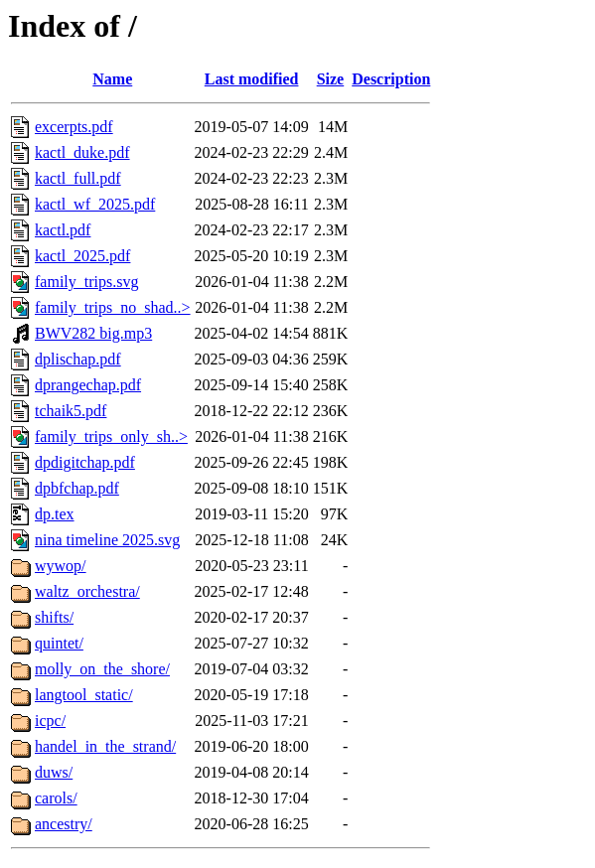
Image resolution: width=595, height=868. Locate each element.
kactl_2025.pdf (82, 256)
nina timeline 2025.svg (107, 540)
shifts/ (54, 617)
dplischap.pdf (78, 359)
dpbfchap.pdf (77, 488)
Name (112, 79)
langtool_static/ (84, 695)
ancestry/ (64, 824)
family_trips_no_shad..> (113, 307)
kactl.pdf (63, 230)
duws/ (54, 772)
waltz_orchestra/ (87, 591)
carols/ (56, 798)
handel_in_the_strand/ (105, 746)
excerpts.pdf (74, 127)
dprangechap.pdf (88, 385)
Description (391, 79)
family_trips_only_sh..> (111, 436)
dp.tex (55, 514)
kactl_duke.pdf (82, 152)
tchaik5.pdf (71, 411)
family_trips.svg (86, 282)
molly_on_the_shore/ (102, 669)
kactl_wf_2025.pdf (95, 204)
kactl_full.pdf (78, 178)
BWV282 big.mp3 (93, 333)
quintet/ (59, 643)
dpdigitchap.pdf (85, 462)
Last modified (252, 79)
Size (331, 79)
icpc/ (50, 721)
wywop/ (61, 566)
